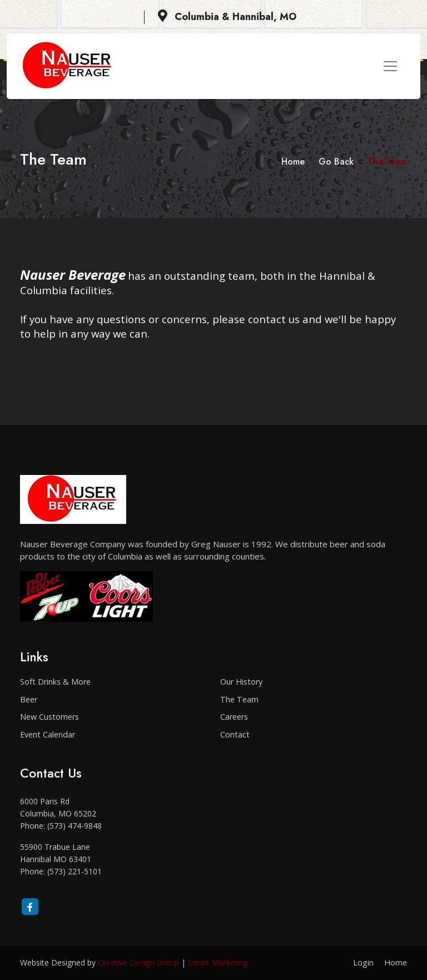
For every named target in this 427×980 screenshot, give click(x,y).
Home (293, 162)
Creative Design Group (138, 962)
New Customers (49, 717)
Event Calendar (48, 734)
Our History (241, 682)
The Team (239, 699)
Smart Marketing (218, 962)
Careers (234, 717)
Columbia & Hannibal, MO (227, 17)
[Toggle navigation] (390, 66)
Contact (235, 734)
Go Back (336, 162)
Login (363, 962)
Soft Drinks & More (55, 682)
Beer (29, 699)
